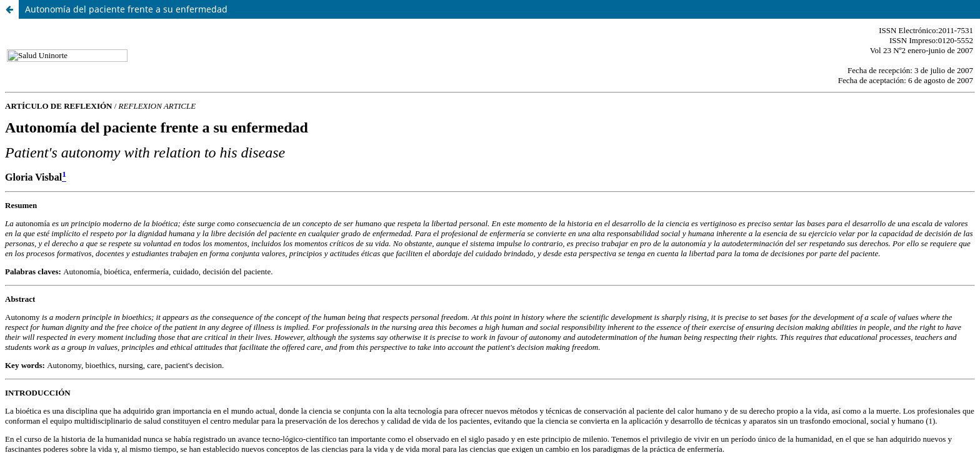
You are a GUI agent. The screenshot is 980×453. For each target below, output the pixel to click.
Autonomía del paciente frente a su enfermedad (126, 9)
